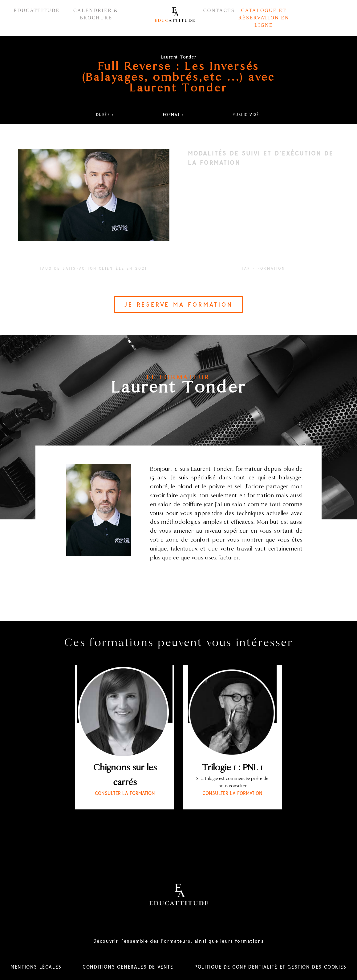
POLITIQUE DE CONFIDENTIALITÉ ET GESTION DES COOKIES (270, 967)
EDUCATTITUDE (37, 10)
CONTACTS (219, 10)
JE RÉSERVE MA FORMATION (178, 304)
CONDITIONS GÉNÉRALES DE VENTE (128, 967)
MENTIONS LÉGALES (36, 967)
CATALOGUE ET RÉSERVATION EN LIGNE (264, 18)
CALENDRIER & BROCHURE (96, 14)
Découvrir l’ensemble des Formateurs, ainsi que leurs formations (179, 941)
